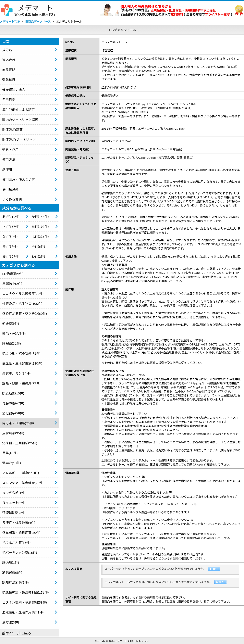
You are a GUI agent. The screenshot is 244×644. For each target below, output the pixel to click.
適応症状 (9, 60)
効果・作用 (10, 149)
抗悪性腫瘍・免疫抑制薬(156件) (25, 592)
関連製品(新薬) (13, 130)
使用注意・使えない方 (19, 179)
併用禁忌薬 (10, 189)
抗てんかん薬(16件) (16, 542)
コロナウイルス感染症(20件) (23, 294)
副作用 (7, 169)
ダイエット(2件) (14, 503)
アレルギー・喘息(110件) (21, 473)
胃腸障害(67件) (13, 403)
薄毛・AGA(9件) (14, 333)
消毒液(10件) (11, 463)
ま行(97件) (10, 246)
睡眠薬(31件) (11, 343)
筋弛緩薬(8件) (12, 572)
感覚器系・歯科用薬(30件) (21, 533)
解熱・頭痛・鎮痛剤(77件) (21, 383)
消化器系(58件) (13, 413)
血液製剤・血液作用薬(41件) (23, 612)
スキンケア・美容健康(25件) (23, 483)
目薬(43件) (10, 453)
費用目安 (9, 100)
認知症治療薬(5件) (15, 582)
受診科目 (9, 80)
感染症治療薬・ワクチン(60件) (25, 313)
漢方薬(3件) (11, 622)
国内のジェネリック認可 (20, 120)
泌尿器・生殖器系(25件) (20, 443)
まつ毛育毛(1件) (14, 493)
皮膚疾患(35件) (13, 433)
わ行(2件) (38, 256)
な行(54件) (10, 236)
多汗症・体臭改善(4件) (19, 523)
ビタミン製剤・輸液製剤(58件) (25, 602)
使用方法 (9, 159)
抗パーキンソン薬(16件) (20, 552)
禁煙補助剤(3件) (14, 513)
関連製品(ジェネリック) (19, 140)
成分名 (7, 50)
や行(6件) (38, 246)
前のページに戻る (17, 633)
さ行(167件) (11, 226)
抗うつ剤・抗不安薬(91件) (21, 353)
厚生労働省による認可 (19, 110)
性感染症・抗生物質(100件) (22, 304)
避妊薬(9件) (11, 323)
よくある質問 (12, 199)
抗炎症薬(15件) (13, 393)
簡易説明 (9, 70)
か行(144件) (40, 217)
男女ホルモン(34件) (16, 373)
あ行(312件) (11, 217)
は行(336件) (40, 236)
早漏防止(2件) (12, 284)
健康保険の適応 (14, 90)
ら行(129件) (11, 256)
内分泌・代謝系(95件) (18, 423)
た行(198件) (40, 226)
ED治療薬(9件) (13, 274)
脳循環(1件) (11, 562)
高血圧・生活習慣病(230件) (22, 363)
